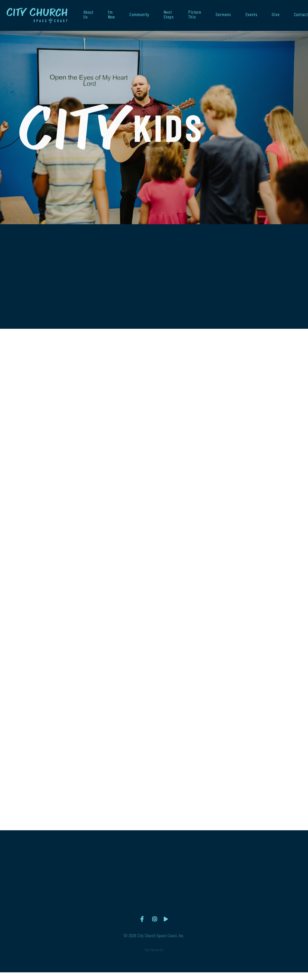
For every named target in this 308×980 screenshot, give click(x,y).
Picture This (195, 15)
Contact (301, 15)
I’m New (112, 15)
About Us (88, 15)
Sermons (223, 15)
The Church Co (154, 950)
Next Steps (169, 15)
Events (251, 15)
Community (139, 15)
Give (276, 15)
